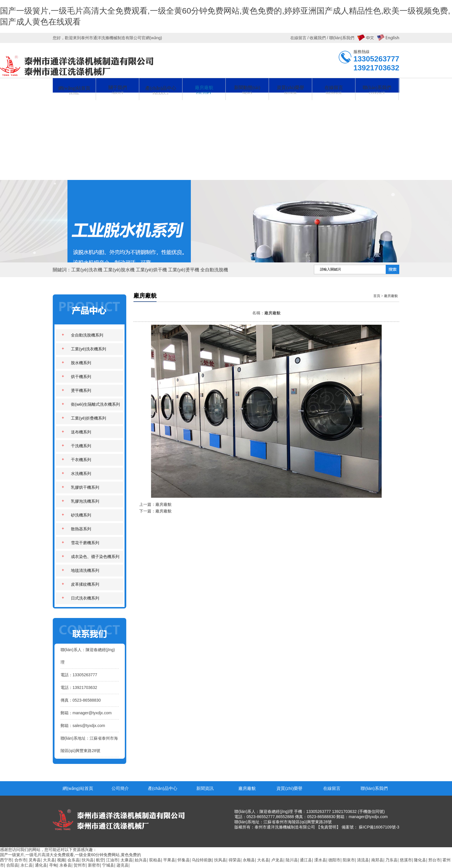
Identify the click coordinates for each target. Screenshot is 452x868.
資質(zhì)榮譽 (289, 788)
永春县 (65, 865)
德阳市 (334, 860)
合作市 (20, 860)
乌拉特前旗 (202, 860)
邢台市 (434, 860)
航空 (100, 860)
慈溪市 (406, 860)
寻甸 (53, 865)
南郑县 (377, 860)
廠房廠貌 (391, 296)
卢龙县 (277, 860)
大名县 (263, 860)
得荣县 (235, 860)
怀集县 (184, 860)
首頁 (377, 296)
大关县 (49, 860)
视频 (61, 860)
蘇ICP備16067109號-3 (379, 827)
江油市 (112, 860)
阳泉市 (349, 860)
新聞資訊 (205, 788)
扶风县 (220, 860)
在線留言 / (300, 38)
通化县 (41, 865)
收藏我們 (318, 38)
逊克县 (123, 865)
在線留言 (332, 788)
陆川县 (292, 860)
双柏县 (155, 860)
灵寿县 (35, 860)
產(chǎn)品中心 (163, 788)
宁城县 (108, 865)
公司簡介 (120, 788)
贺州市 (80, 865)
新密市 (94, 865)
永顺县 (249, 860)
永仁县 (27, 865)
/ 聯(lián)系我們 (340, 38)
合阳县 (12, 865)
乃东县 (391, 860)
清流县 (363, 860)
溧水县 (320, 860)
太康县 (127, 860)
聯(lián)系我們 (374, 788)
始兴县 (141, 860)
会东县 (74, 860)
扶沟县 (88, 860)
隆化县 (420, 860)
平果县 (169, 860)
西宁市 (6, 860)
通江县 (306, 860)
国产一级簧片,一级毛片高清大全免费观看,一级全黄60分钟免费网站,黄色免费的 (70, 855)
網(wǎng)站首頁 (78, 788)
